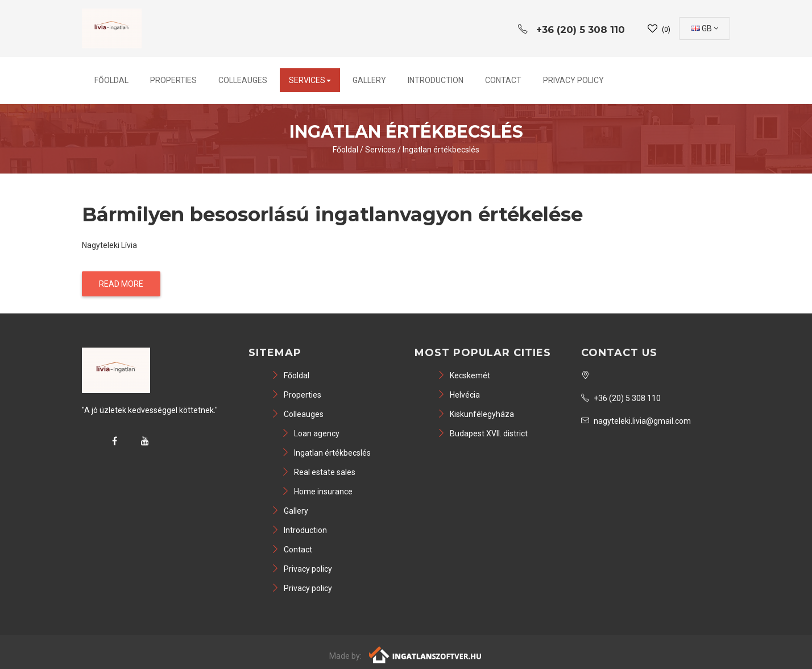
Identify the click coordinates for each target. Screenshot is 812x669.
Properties (173, 80)
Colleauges (243, 80)
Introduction (436, 80)
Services (310, 80)
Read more (121, 284)
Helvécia (459, 395)
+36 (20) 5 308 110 (621, 398)
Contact (503, 80)
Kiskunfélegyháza (476, 414)
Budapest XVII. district (482, 433)
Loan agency (310, 433)
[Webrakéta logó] (426, 654)
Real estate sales (318, 472)
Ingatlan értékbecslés (441, 150)
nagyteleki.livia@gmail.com (636, 421)
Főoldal (111, 80)
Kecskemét (464, 375)
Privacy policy (573, 80)
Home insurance (317, 492)
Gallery (369, 80)
